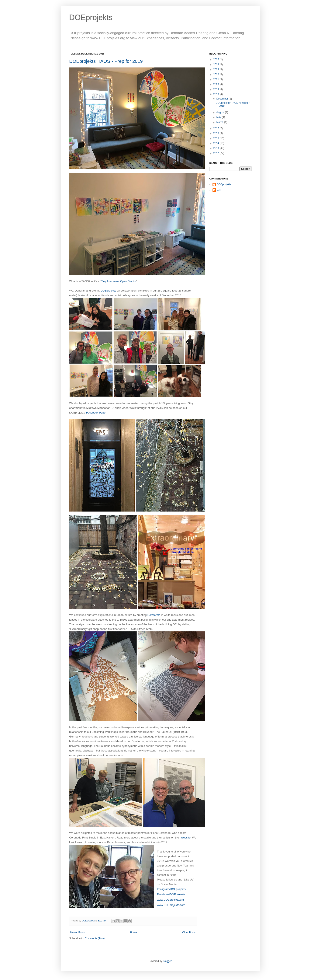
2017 (217, 128)
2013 (217, 148)
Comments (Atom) (95, 938)
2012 (217, 153)
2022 (217, 74)
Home (134, 932)
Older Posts (189, 932)
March (220, 122)
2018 (217, 94)
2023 (217, 69)
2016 (217, 133)
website (186, 838)
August (221, 112)
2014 (217, 143)
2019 (217, 89)
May (219, 117)
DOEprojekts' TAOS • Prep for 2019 (106, 61)
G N (219, 190)
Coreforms (154, 615)
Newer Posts (77, 932)
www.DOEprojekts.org (170, 900)
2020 (217, 84)
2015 (217, 138)
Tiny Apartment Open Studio (118, 281)
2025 (217, 59)
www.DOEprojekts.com (171, 905)
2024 (217, 64)
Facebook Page (96, 413)
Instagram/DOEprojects (171, 889)
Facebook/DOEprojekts (171, 894)
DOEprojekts (91, 18)
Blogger (167, 961)
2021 (217, 79)
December (223, 99)
